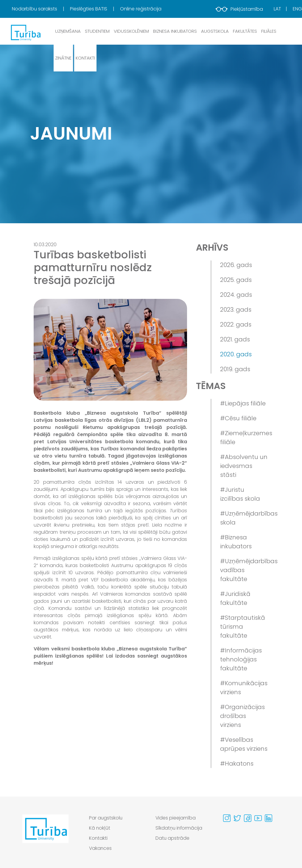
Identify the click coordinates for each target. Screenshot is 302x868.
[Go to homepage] (45, 835)
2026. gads (236, 265)
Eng (297, 9)
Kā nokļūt (100, 828)
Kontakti (85, 58)
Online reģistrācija (141, 9)
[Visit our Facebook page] (248, 818)
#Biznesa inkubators (236, 542)
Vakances (101, 848)
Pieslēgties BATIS (89, 9)
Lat (277, 9)
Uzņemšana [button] (68, 31)
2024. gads (236, 295)
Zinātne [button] (63, 58)
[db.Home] (25, 32)
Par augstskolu (106, 818)
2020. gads (236, 354)
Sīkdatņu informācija (179, 828)
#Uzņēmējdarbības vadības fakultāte (244, 570)
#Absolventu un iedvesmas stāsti (244, 466)
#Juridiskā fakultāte (235, 598)
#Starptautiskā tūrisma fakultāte (243, 627)
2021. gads (235, 339)
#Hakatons (237, 764)
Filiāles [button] (269, 31)
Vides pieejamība (176, 818)
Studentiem (97, 31)
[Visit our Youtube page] (258, 818)
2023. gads (236, 310)
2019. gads (235, 369)
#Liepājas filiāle (243, 403)
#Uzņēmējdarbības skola (244, 518)
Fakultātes (245, 31)
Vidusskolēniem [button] (131, 31)
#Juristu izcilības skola (240, 494)
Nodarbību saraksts (35, 9)
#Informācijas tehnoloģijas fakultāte (241, 659)
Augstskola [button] (215, 31)
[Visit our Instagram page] (227, 818)
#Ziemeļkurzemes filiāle (244, 438)
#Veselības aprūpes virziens (244, 744)
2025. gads (236, 280)
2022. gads (236, 324)
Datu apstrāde (173, 838)
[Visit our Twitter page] (237, 818)
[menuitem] (40, 9)
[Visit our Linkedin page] (268, 818)
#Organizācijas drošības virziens (242, 716)
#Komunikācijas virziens (244, 688)
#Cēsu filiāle (238, 418)
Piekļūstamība (239, 9)
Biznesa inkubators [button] (175, 31)
